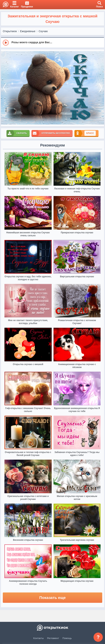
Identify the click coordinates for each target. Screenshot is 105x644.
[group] (52, 42)
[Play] (6, 43)
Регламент (53, 638)
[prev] (5, 88)
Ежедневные (28, 31)
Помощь (67, 638)
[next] (100, 88)
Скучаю (43, 31)
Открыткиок (10, 31)
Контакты (39, 638)
